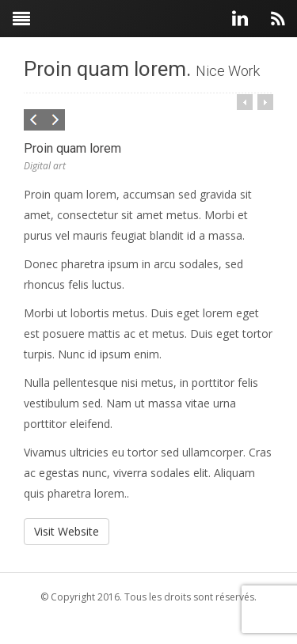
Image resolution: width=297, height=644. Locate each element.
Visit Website (67, 531)
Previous (36, 121)
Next (53, 121)
